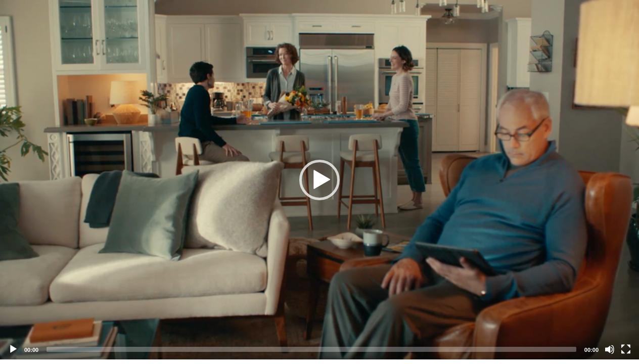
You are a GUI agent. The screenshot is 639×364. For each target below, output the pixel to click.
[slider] (311, 349)
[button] (319, 180)
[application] (319, 180)
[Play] (13, 349)
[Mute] (610, 349)
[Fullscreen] (626, 349)
